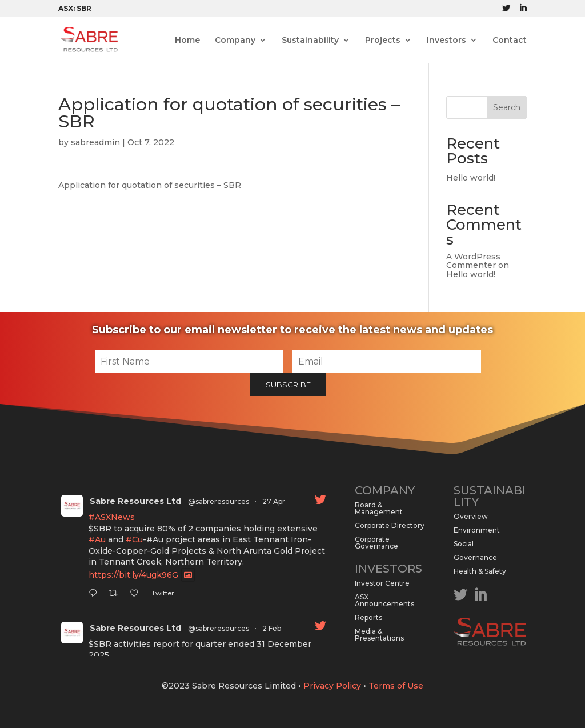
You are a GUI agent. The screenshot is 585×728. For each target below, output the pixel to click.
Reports (368, 617)
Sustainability (310, 41)
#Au (97, 539)
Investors (446, 41)
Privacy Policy (332, 686)
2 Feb (272, 628)
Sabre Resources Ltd (135, 501)
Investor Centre (382, 583)
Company (235, 41)
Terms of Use (396, 686)
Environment (477, 530)
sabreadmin (95, 142)
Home (187, 41)
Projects (383, 41)
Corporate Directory (390, 525)
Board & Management (379, 508)
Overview (471, 516)
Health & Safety (480, 571)
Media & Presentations (379, 635)
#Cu (134, 539)
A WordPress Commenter (473, 261)
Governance (475, 557)
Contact (510, 41)
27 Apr (274, 501)
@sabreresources (219, 501)
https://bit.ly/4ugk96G (133, 575)
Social (464, 544)
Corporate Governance (376, 543)
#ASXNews (112, 517)
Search (507, 107)
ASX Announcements (384, 600)
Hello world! (471, 178)
